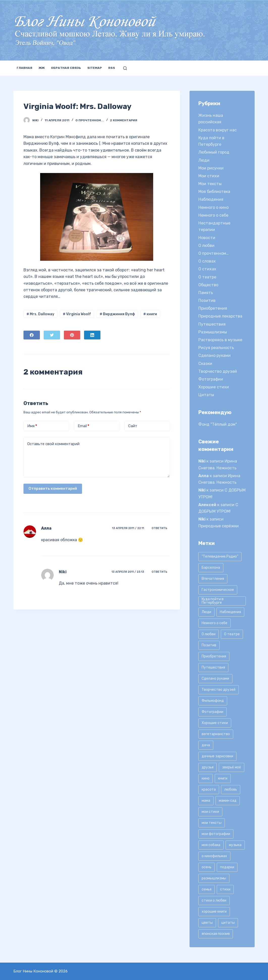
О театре (207, 277)
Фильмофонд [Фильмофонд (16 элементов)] (213, 701)
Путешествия (212, 324)
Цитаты (206, 395)
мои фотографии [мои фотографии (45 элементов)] (216, 834)
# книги (150, 314)
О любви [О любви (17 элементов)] (209, 634)
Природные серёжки (219, 526)
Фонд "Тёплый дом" (218, 424)
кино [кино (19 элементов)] (206, 778)
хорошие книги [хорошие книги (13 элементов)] (214, 912)
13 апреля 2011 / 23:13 (128, 572)
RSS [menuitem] (112, 68)
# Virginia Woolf (77, 314)
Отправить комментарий (53, 488)
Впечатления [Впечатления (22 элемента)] (213, 579)
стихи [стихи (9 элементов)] (225, 889)
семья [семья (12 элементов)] (207, 889)
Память (206, 293)
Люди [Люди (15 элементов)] (206, 612)
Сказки (205, 364)
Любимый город (214, 152)
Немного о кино (213, 207)
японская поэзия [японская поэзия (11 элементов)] (216, 934)
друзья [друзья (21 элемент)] (208, 767)
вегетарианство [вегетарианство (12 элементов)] (216, 734)
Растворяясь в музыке (220, 340)
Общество (208, 285)
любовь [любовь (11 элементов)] (231, 789)
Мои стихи (209, 176)
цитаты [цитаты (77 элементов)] (228, 923)
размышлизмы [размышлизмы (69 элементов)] (214, 878)
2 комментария (124, 120)
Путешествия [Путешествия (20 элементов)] (213, 667)
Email (84, 426)
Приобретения (213, 308)
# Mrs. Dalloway (40, 314)
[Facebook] (32, 335)
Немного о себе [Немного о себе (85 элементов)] (215, 623)
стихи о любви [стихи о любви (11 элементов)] (214, 900)
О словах (207, 261)
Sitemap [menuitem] (95, 68)
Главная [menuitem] (24, 68)
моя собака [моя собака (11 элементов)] (211, 845)
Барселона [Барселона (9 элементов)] (211, 568)
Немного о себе (213, 215)
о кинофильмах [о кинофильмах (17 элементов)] (214, 856)
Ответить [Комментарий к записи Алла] (159, 528)
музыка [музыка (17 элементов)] (235, 845)
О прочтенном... (90, 120)
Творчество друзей (218, 371)
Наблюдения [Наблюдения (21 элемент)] (230, 612)
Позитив (207, 300)
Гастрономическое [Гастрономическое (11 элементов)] (218, 590)
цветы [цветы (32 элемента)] (207, 923)
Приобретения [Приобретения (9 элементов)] (214, 656)
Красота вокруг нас (218, 130)
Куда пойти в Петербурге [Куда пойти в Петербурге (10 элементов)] (213, 601)
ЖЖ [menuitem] (42, 68)
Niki (63, 572)
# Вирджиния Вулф (117, 314)
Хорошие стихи (214, 387)
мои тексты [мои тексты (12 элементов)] (212, 823)
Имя (32, 426)
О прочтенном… (213, 253)
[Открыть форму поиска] (125, 68)
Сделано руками (215, 355)
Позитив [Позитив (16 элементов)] (209, 645)
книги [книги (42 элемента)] (223, 778)
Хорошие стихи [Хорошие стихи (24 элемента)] (215, 723)
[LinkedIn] (92, 335)
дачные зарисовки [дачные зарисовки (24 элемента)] (217, 756)
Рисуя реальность (216, 348)
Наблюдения (211, 199)
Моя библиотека (214, 192)
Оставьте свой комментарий (53, 444)
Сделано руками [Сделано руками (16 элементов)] (215, 679)
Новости (207, 238)
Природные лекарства (220, 316)
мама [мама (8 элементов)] (206, 801)
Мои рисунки (211, 168)
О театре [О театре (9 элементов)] (232, 634)
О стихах (207, 269)
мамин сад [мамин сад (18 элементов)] (228, 801)
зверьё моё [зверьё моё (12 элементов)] (232, 767)
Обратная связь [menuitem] (66, 68)
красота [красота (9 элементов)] (209, 789)
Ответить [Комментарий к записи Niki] (159, 572)
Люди (204, 160)
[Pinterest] (72, 335)
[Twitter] (52, 335)
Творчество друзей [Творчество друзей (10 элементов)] (219, 690)
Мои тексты (210, 184)
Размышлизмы (213, 332)
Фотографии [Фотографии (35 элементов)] (212, 712)
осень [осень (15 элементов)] (207, 867)
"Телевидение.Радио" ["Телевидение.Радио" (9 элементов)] (220, 556)
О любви (206, 246)
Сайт (133, 426)
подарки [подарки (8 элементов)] (227, 867)
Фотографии (211, 379)
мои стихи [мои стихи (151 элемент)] (210, 812)
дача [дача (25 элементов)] (206, 745)
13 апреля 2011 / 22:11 (128, 528)
